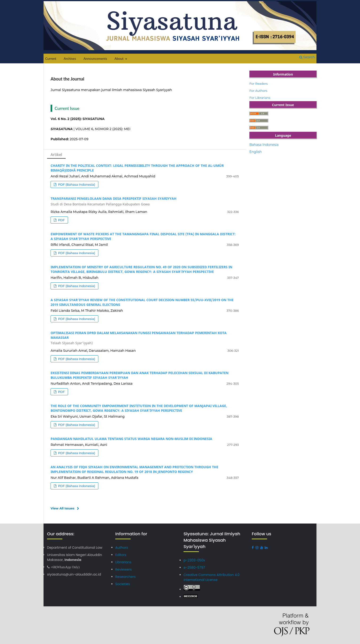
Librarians (123, 562)
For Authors (258, 91)
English (256, 152)
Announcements (95, 58)
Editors (120, 555)
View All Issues (62, 508)
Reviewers (123, 569)
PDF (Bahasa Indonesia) (76, 184)
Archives (70, 58)
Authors (121, 548)
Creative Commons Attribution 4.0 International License (209, 577)
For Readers (259, 84)
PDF (61, 220)
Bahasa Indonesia (264, 145)
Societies (122, 584)
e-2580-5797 (193, 568)
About (120, 58)
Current (51, 58)
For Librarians (260, 98)
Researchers (125, 576)
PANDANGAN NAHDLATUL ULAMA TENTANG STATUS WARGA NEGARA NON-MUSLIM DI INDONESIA (131, 439)
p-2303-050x (193, 560)
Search (307, 57)
